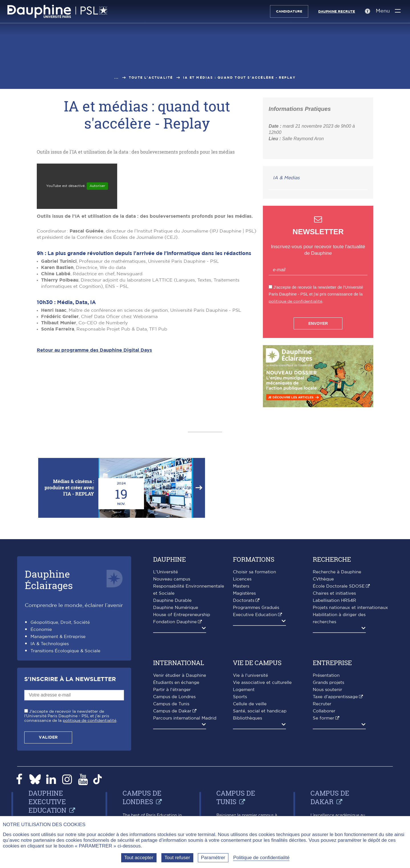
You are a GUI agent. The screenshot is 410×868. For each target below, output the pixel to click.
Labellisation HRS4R (334, 601)
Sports (240, 697)
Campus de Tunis (171, 704)
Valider (48, 737)
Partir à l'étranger (172, 690)
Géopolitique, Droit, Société (60, 623)
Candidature (288, 11)
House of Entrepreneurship (182, 615)
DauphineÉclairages (49, 579)
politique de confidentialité (295, 301)
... (117, 78)
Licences (242, 579)
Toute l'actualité (151, 78)
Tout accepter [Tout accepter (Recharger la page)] (139, 858)
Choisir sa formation (254, 572)
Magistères (244, 593)
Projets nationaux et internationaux (350, 608)
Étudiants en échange (176, 683)
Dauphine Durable (172, 601)
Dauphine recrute (335, 11)
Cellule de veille (250, 704)
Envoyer (318, 323)
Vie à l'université (250, 676)
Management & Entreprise (58, 637)
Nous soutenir (327, 690)
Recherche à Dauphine (337, 572)
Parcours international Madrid (185, 718)
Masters (241, 586)
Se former (323, 718)
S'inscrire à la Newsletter (70, 679)
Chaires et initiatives (334, 593)
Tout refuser (177, 858)
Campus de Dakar (172, 711)
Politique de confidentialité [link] (261, 858)
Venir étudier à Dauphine (180, 676)
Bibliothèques (247, 718)
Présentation (326, 676)
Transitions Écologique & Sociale (65, 651)
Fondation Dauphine (175, 622)
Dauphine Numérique (176, 608)
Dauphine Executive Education (47, 802)
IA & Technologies (50, 644)
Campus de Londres (174, 697)
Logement (244, 690)
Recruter (322, 704)
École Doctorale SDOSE (339, 586)
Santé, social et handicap (260, 711)
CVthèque (323, 579)
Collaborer (324, 711)
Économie (41, 630)
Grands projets (328, 683)
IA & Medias (286, 178)
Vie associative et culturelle (262, 683)
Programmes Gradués (256, 608)
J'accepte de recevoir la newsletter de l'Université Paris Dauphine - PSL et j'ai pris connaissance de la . (71, 716)
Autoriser (97, 186)
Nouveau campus (172, 579)
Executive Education (255, 615)
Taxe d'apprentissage (335, 697)
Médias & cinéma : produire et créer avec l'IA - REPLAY (69, 487)
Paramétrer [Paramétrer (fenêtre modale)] (213, 858)
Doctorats (244, 601)
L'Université (166, 572)
